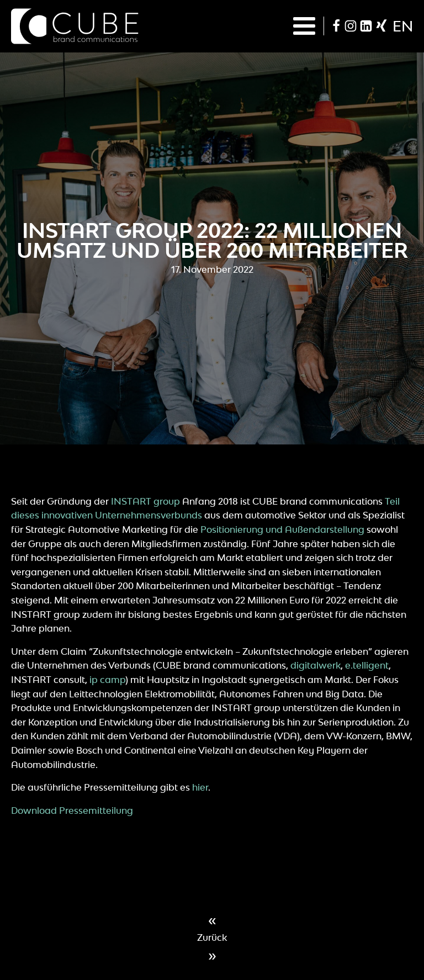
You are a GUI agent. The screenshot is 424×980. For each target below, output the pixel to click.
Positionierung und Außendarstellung (282, 529)
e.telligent (367, 665)
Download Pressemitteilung (72, 811)
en (403, 26)
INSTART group (145, 501)
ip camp (107, 680)
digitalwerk (316, 665)
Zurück (212, 937)
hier (200, 787)
